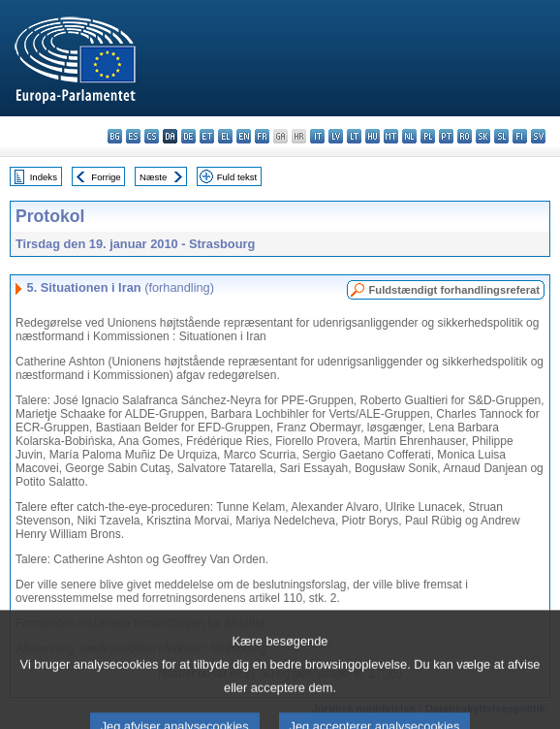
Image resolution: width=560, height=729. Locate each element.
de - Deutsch (188, 136)
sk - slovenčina (483, 136)
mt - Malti (391, 136)
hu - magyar (373, 136)
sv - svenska (538, 136)
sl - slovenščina (501, 136)
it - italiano (317, 136)
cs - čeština (152, 136)
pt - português (446, 136)
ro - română (465, 136)
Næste (153, 177)
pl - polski (428, 136)
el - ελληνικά (225, 136)
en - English (244, 136)
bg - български (115, 136)
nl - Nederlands (409, 136)
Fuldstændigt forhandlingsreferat (454, 290)
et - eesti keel (207, 136)
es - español (133, 136)
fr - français (262, 136)
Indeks (44, 177)
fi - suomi (520, 136)
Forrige (106, 177)
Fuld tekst (237, 177)
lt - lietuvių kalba (354, 136)
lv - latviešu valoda (336, 136)
